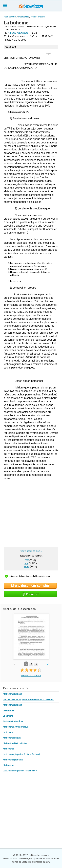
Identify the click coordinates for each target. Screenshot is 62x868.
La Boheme (8, 732)
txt (27, 560)
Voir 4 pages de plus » (31, 551)
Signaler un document (31, 675)
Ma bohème (8, 749)
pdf (26, 563)
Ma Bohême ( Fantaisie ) (14, 760)
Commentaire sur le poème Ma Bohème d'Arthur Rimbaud (28, 699)
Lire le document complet (30, 586)
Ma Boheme (8, 710)
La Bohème (8, 716)
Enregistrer (30, 594)
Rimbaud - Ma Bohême (13, 721)
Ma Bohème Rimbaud (12, 694)
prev (14, 664)
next (48, 664)
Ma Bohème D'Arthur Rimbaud (16, 743)
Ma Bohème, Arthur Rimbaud (16, 727)
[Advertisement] (31, 520)
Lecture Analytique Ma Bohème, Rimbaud (21, 754)
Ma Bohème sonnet (12, 738)
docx (27, 566)
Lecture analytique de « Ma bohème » (20, 771)
